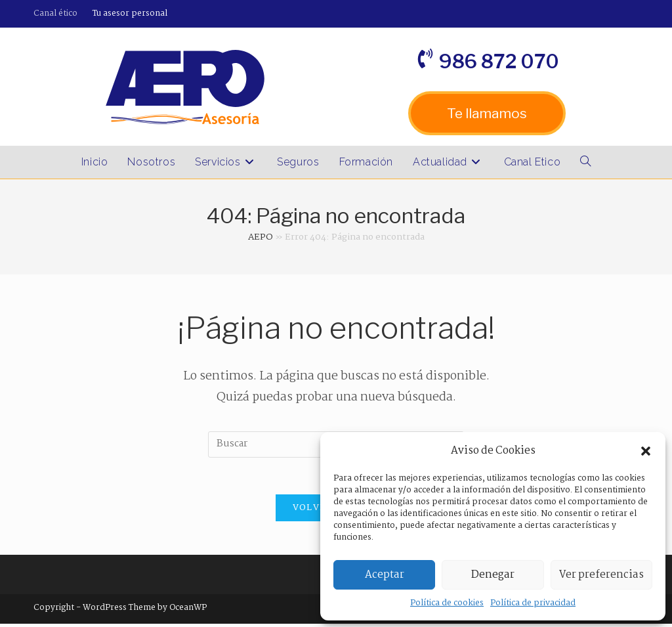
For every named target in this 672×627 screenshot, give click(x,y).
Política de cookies (447, 603)
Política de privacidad (533, 603)
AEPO (261, 237)
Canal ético (55, 13)
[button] (646, 451)
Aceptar (385, 575)
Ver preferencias (601, 575)
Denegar (493, 575)
